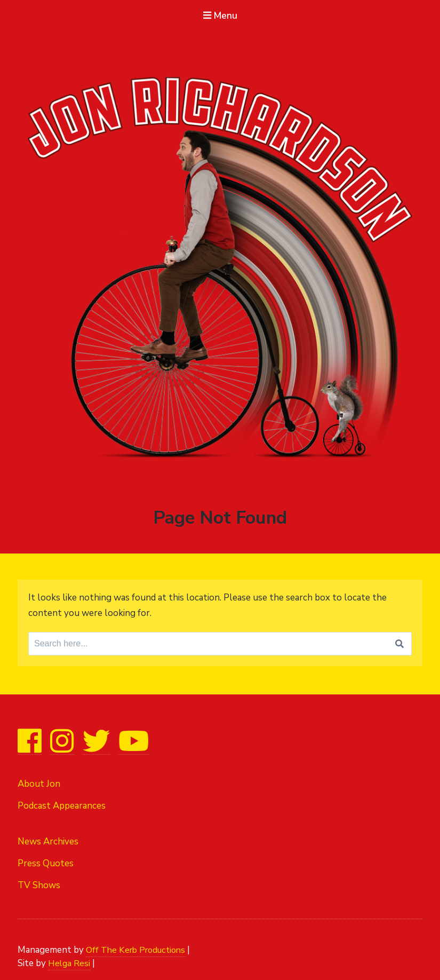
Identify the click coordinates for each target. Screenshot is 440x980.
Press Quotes (46, 860)
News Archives (48, 838)
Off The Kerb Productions (139, 943)
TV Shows (39, 881)
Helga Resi (70, 957)
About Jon (39, 782)
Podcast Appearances (62, 804)
